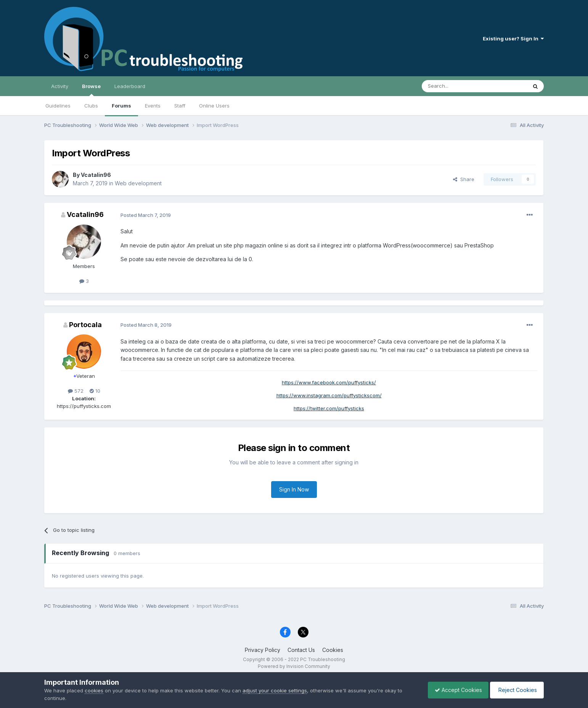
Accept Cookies (455, 690)
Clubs (91, 106)
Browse (91, 90)
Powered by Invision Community (294, 666)
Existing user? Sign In (513, 39)
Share (464, 179)
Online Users (214, 106)
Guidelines (58, 106)
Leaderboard (130, 86)
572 (76, 391)
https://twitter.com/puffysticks (329, 408)
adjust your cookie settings (275, 690)
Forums (121, 106)
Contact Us (301, 650)
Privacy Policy (263, 650)
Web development (138, 183)
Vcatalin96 (96, 175)
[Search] (455, 86)
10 (95, 391)
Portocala (85, 325)
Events (153, 106)
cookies (94, 690)
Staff (180, 106)
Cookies (333, 650)
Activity (60, 86)
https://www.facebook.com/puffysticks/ (329, 382)
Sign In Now (294, 489)
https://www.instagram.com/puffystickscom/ (329, 395)
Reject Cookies (516, 690)
